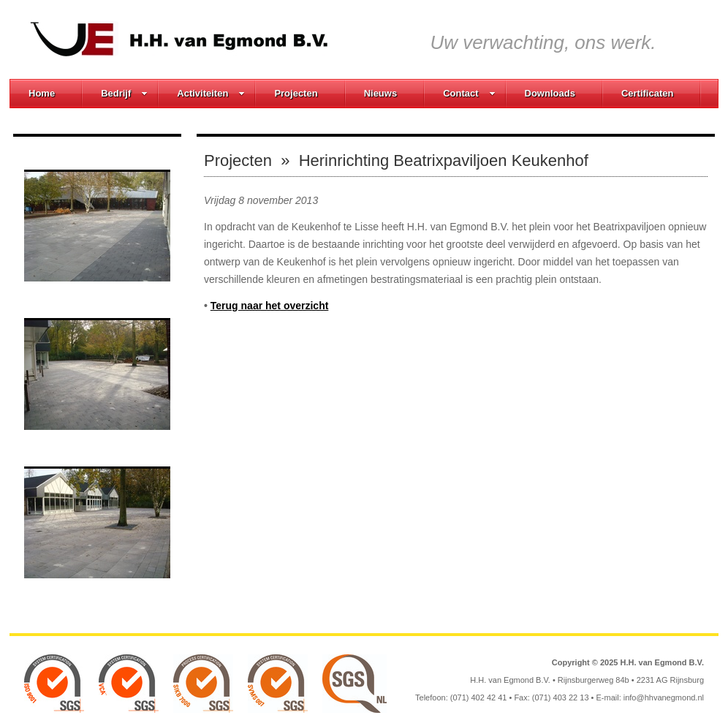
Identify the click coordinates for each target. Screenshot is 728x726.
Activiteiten (211, 93)
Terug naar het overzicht (270, 306)
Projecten (296, 93)
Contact (469, 93)
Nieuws (381, 93)
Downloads (550, 93)
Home (42, 93)
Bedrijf (124, 93)
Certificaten (648, 93)
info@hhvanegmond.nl (664, 697)
